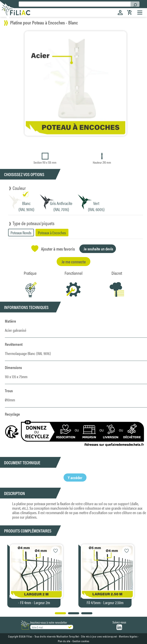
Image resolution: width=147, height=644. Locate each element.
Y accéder (75, 477)
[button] (141, 575)
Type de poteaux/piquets (34, 223)
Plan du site (64, 641)
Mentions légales (128, 636)
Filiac (29, 636)
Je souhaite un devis (98, 249)
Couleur (19, 188)
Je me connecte (74, 261)
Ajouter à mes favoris (53, 249)
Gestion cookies (81, 641)
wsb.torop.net (110, 636)
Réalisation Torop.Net (68, 636)
